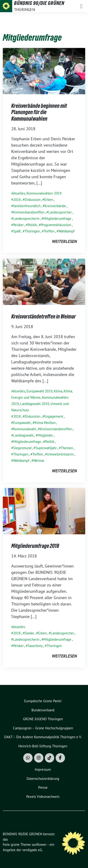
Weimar (39, 461)
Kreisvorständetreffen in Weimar (44, 316)
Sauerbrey (35, 646)
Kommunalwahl (25, 429)
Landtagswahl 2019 (35, 404)
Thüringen (32, 231)
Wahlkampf (67, 231)
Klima (58, 391)
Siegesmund (22, 448)
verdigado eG (32, 850)
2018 (17, 200)
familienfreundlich (27, 206)
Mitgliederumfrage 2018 (35, 546)
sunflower (39, 844)
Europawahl (22, 423)
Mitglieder (45, 435)
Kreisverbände (55, 206)
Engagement (54, 416)
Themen (67, 448)
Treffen (49, 231)
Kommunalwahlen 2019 (44, 193)
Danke (29, 633)
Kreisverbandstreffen (29, 212)
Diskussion (33, 200)
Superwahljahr (46, 448)
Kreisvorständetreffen (56, 429)
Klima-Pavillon (45, 423)
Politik (32, 225)
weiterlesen (64, 241)
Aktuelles (18, 193)
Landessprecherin (26, 219)
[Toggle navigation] (81, 6)
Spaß (17, 231)
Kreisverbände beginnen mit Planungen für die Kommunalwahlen (39, 112)
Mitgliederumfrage (57, 219)
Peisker (18, 225)
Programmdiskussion (56, 225)
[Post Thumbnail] (44, 71)
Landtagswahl (23, 435)
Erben (49, 200)
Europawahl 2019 (39, 391)
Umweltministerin (60, 454)
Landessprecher (60, 212)
